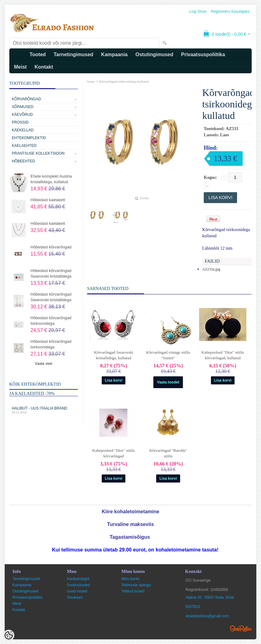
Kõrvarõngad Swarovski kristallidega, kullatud (114, 355)
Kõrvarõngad (26, 99)
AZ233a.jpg (211, 269)
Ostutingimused (154, 54)
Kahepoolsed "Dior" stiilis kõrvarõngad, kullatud (223, 355)
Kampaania (114, 54)
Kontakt (44, 67)
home (91, 81)
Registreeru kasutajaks (230, 11)
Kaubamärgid (78, 579)
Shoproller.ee (241, 628)
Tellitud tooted (133, 591)
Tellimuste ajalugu (136, 585)
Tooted (38, 54)
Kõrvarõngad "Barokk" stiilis (168, 453)
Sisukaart (75, 597)
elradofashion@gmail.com (207, 616)
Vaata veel (44, 364)
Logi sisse (198, 11)
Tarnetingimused (73, 54)
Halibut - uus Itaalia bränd (44, 410)
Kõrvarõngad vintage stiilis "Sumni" (168, 355)
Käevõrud (22, 115)
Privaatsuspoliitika (203, 54)
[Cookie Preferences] (9, 635)
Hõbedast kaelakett (48, 200)
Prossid (20, 122)
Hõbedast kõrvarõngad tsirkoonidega (51, 321)
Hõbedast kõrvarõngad (51, 247)
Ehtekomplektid (29, 138)
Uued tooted (77, 591)
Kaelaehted (24, 146)
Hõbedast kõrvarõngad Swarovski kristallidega (51, 273)
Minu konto (130, 579)
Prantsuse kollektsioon (38, 153)
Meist (20, 67)
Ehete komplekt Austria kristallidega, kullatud (51, 179)
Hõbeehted (23, 161)
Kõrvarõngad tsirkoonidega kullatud (124, 81)
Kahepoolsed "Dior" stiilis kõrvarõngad (114, 453)
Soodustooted (78, 585)
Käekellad (23, 130)
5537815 (193, 607)
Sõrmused (23, 107)
